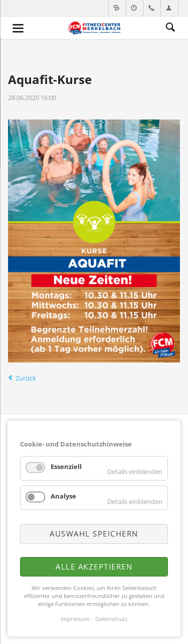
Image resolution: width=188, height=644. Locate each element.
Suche (170, 27)
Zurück (26, 378)
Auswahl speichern (94, 533)
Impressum (75, 619)
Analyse (63, 496)
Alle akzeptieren (94, 566)
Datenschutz (111, 619)
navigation (18, 28)
